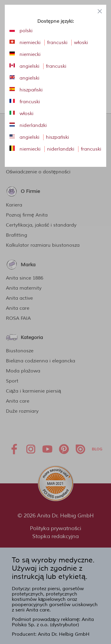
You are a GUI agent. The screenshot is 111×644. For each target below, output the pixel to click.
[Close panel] (100, 11)
